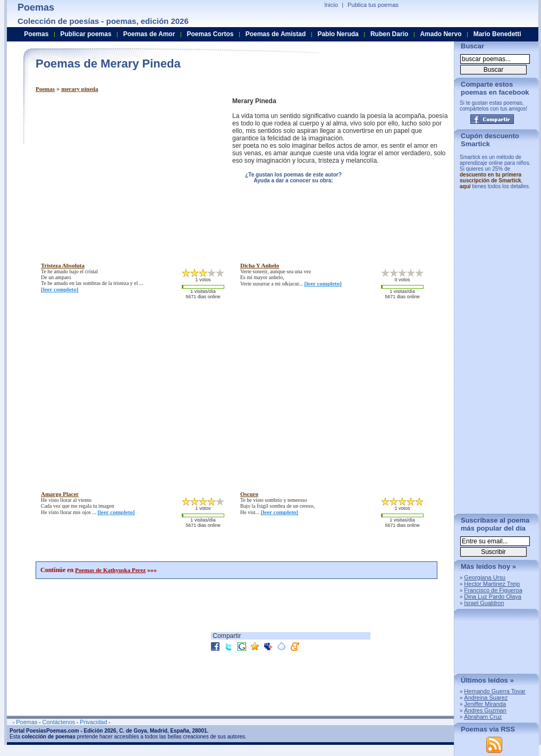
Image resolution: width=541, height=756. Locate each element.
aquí (465, 186)
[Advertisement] (125, 172)
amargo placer (60, 494)
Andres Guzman (485, 710)
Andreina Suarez (486, 698)
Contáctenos (58, 722)
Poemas (45, 89)
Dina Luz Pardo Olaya (493, 597)
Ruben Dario (389, 34)
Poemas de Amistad (276, 34)
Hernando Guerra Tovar (494, 691)
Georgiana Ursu (485, 577)
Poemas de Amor (149, 34)
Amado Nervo (441, 34)
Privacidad (93, 722)
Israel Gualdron (484, 603)
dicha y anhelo (260, 265)
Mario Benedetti (497, 34)
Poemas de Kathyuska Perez (110, 570)
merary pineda (79, 89)
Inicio (331, 5)
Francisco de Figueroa (493, 590)
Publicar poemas (86, 34)
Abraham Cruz (483, 717)
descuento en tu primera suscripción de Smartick (491, 178)
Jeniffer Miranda (485, 704)
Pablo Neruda (338, 34)
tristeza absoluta (63, 265)
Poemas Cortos (210, 34)
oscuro (249, 494)
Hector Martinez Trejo (492, 584)
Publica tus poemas (373, 5)
